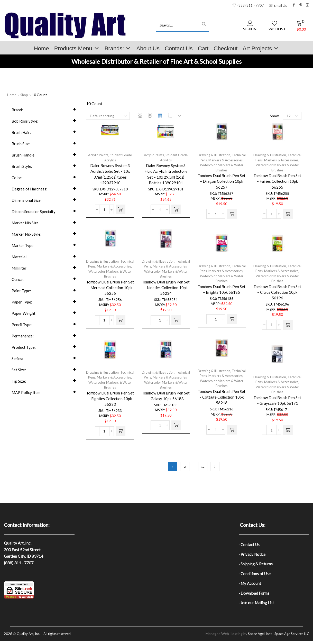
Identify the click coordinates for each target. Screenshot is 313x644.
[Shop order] (108, 116)
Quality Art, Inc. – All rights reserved (46, 637)
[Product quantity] (104, 213)
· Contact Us (250, 545)
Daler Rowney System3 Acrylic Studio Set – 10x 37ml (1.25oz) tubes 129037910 (110, 176)
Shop (25, 95)
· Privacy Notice (253, 555)
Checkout (225, 48)
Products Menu (77, 48)
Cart (203, 48)
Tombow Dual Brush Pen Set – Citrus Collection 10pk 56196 (277, 294)
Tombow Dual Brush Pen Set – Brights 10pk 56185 (222, 291)
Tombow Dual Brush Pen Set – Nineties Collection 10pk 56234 (166, 290)
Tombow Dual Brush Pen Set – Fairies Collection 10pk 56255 (277, 183)
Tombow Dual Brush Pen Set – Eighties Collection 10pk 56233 (110, 401)
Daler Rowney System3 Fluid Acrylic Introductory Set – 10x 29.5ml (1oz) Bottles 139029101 (166, 176)
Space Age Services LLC (290, 637)
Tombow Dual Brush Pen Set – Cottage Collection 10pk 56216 (222, 399)
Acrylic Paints (97, 155)
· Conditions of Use (255, 575)
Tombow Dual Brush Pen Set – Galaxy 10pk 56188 (166, 398)
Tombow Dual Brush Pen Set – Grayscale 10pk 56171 (277, 405)
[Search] (204, 24)
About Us (148, 48)
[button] (121, 213)
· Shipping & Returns (256, 565)
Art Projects (261, 48)
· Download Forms (255, 596)
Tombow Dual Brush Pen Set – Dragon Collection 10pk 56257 (222, 183)
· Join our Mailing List (257, 606)
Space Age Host (255, 637)
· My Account (250, 586)
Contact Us (179, 48)
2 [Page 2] (185, 467)
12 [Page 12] (203, 467)
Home (42, 48)
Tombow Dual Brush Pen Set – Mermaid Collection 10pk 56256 (110, 290)
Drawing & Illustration (221, 155)
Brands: (118, 48)
